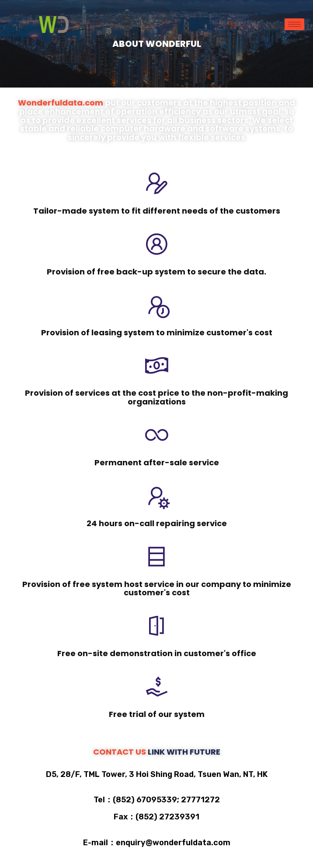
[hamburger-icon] (294, 24)
